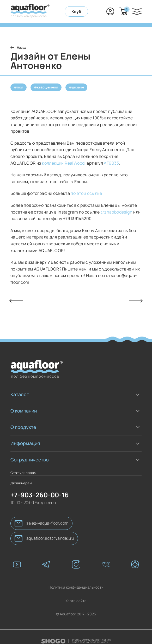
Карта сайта (76, 593)
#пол (19, 87)
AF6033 (111, 163)
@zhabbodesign (116, 212)
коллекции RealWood (63, 163)
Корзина (126, 9)
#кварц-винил (46, 87)
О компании (24, 411)
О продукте (23, 427)
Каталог (20, 394)
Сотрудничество (30, 460)
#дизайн (76, 87)
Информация (25, 443)
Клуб (76, 11)
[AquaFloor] (30, 12)
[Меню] (137, 12)
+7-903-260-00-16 (97, 11)
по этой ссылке (87, 193)
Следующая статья (136, 301)
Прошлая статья (16, 301)
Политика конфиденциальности (76, 580)
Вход (110, 11)
